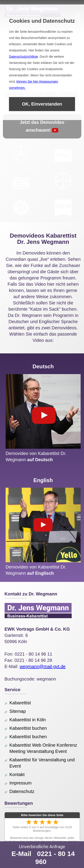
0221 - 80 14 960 (55, 858)
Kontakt (17, 774)
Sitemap (18, 711)
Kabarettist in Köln (28, 720)
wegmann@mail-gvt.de (43, 666)
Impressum (20, 783)
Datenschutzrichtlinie (23, 57)
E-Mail (21, 854)
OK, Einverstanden (42, 104)
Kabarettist (20, 703)
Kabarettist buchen (28, 728)
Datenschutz (22, 791)
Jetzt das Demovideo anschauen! (42, 126)
